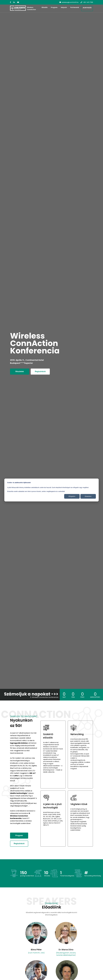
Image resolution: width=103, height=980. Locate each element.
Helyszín (64, 7)
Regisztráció (40, 371)
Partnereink (75, 7)
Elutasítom (88, 496)
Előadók (45, 7)
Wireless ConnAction (31, 8)
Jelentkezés (87, 8)
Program (54, 7)
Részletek (20, 371)
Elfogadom (72, 496)
